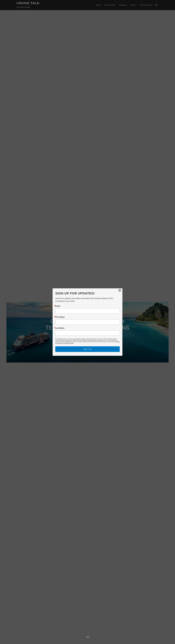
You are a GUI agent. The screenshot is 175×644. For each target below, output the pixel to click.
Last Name (60, 328)
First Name (60, 317)
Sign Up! (87, 349)
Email (58, 306)
